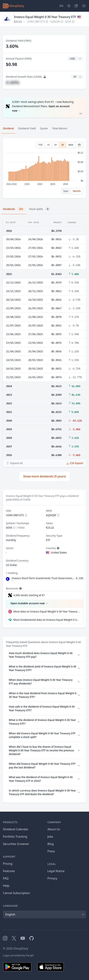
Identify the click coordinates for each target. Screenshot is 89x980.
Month (77, 191)
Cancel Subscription (16, 893)
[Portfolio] (76, 6)
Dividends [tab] (14, 209)
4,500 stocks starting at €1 (29, 595)
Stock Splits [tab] (40, 209)
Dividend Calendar (16, 829)
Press (51, 851)
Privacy (52, 878)
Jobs (50, 837)
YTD (41, 145)
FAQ (6, 878)
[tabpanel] (44, 168)
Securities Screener (16, 844)
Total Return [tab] (60, 128)
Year (66, 191)
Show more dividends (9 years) (45, 476)
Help (6, 886)
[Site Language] (61, 6)
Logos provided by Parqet (18, 955)
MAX (71, 145)
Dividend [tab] (8, 128)
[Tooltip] (58, 548)
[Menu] (84, 6)
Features (9, 871)
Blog (51, 844)
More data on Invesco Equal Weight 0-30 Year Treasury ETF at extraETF (47, 611)
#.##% (13, 82)
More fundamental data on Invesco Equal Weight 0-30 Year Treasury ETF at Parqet (47, 620)
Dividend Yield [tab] (27, 128)
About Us (54, 829)
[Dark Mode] (69, 6)
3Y (55, 145)
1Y (48, 145)
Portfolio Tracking (15, 837)
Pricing (8, 864)
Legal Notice (56, 871)
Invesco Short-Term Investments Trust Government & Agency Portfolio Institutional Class (43, 578)
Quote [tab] (44, 128)
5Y (63, 145)
